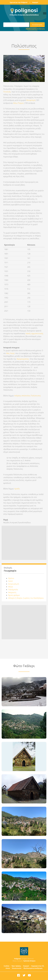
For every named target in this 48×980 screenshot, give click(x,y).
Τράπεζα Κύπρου (29, 961)
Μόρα (11, 587)
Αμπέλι (17, 489)
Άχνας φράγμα (14, 595)
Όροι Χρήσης (16, 966)
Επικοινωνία (17, 968)
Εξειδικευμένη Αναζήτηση (35, 29)
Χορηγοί (35, 2)
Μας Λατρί (10, 353)
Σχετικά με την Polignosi (19, 2)
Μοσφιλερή (31, 100)
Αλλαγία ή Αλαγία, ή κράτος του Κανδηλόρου (26, 598)
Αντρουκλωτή (14, 584)
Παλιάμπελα (13, 590)
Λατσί (10, 581)
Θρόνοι (11, 578)
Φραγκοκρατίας (23, 359)
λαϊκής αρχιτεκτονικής (34, 333)
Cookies (7, 966)
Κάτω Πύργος (19, 103)
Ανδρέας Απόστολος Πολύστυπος (28, 396)
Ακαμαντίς (12, 592)
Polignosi (17, 959)
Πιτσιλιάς (7, 92)
